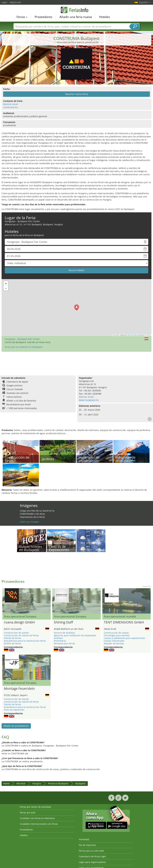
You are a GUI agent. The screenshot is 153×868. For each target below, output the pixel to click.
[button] (77, 307)
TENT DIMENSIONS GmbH (124, 622)
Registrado (15, 2)
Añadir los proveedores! (16, 726)
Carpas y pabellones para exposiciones (124, 638)
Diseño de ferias (13, 643)
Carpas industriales (114, 641)
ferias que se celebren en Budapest (24, 347)
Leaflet (116, 335)
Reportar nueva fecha (77, 94)
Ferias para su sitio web (91, 851)
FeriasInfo (76, 10)
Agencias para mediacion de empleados (75, 635)
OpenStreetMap (132, 335)
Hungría (37, 783)
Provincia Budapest (58, 783)
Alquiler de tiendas (114, 643)
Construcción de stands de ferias (21, 635)
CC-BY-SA (148, 335)
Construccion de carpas (116, 633)
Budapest (80, 783)
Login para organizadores (92, 862)
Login (4, 2)
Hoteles (105, 17)
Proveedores (43, 17)
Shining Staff (63, 622)
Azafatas (58, 638)
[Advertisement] (76, 362)
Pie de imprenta (87, 845)
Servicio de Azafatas (64, 633)
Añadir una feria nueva (76, 17)
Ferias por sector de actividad (35, 807)
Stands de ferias (13, 638)
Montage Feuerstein (19, 689)
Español (145, 2)
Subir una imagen (29, 522)
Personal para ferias (64, 643)
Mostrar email (11, 104)
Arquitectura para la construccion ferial (25, 641)
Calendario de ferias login (92, 856)
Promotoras (60, 641)
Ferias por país (28, 813)
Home (6, 783)
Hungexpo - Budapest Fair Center (22, 339)
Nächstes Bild (149, 601)
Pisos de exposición (14, 710)
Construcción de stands (16, 633)
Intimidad (84, 839)
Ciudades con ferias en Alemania (37, 818)
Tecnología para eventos (117, 635)
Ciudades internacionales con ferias (39, 824)
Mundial (21, 783)
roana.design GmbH (19, 622)
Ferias (22, 17)
